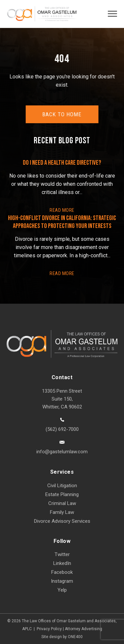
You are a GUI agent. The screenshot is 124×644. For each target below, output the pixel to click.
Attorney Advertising (83, 629)
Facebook (62, 572)
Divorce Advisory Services (62, 521)
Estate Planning (62, 494)
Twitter (62, 554)
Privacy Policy (49, 629)
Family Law (62, 512)
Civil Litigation (62, 486)
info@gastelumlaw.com (62, 452)
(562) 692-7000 (62, 429)
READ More (62, 210)
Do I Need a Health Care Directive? (62, 163)
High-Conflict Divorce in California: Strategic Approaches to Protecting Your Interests (62, 222)
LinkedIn (62, 563)
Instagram (62, 581)
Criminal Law (62, 503)
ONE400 (75, 637)
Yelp (62, 590)
